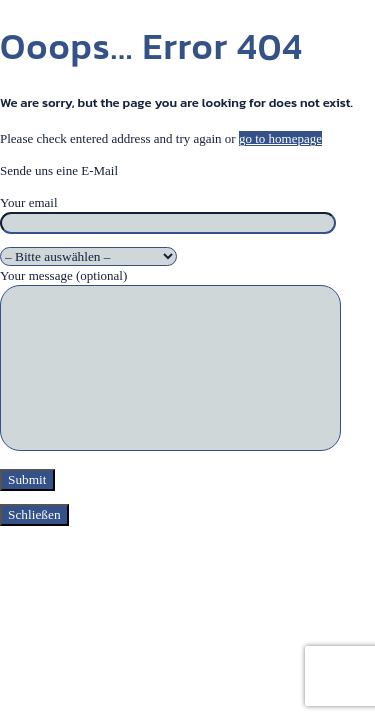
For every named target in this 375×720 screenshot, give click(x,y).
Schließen (34, 514)
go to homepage (280, 138)
